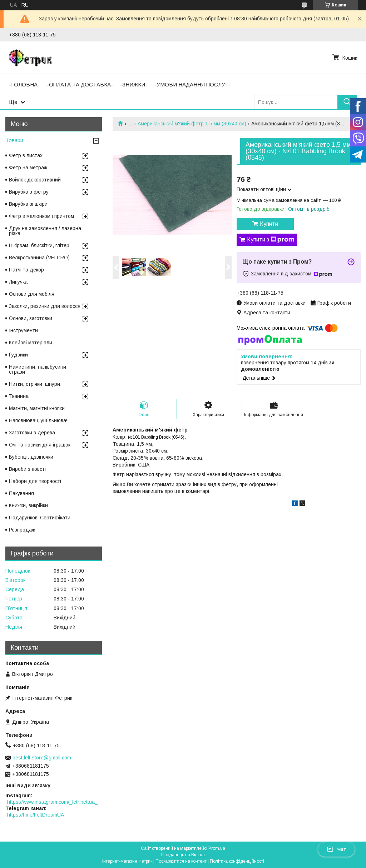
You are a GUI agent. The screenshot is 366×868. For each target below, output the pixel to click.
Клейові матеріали (31, 343)
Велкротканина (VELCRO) (39, 258)
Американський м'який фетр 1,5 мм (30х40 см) (192, 124)
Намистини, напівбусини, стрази (38, 369)
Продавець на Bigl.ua (183, 855)
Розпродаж (22, 530)
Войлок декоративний (35, 180)
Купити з (271, 240)
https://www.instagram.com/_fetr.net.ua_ (52, 802)
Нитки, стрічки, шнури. (35, 384)
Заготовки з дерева (32, 433)
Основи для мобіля (32, 294)
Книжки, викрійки (28, 505)
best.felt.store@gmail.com (42, 758)
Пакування (21, 493)
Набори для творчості (35, 481)
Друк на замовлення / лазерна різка (45, 231)
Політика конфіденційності (237, 861)
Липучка (18, 282)
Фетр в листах (26, 155)
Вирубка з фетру (29, 192)
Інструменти (23, 330)
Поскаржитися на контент (181, 861)
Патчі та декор (26, 270)
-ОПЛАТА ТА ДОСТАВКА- (80, 84)
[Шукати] (347, 102)
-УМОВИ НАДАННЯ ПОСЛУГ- (192, 84)
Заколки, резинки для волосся (45, 306)
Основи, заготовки (31, 318)
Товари (14, 140)
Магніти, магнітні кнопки (37, 408)
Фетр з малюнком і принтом (41, 216)
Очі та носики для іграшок (40, 445)
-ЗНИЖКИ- (134, 84)
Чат (336, 849)
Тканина (19, 396)
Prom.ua (217, 848)
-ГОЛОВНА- (24, 84)
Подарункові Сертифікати (40, 518)
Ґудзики (18, 355)
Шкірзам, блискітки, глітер (39, 245)
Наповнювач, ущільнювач (39, 420)
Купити (269, 224)
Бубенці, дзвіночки (31, 457)
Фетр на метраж (28, 168)
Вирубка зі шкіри (28, 204)
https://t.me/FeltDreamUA (36, 815)
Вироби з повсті (27, 469)
